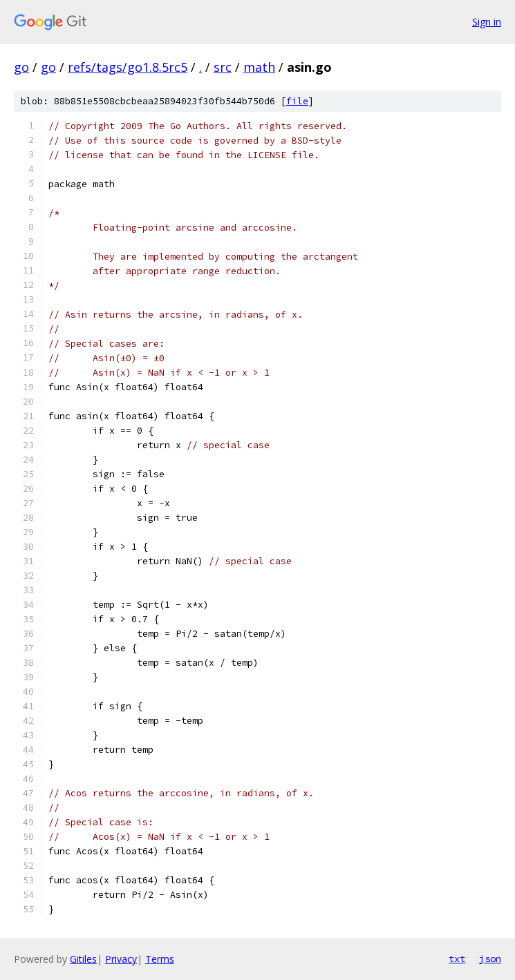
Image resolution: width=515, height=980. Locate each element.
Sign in (487, 22)
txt (457, 959)
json (490, 959)
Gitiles (83, 959)
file (297, 101)
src (223, 67)
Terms (160, 959)
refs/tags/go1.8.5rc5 (128, 67)
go (21, 67)
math (259, 67)
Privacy (121, 959)
